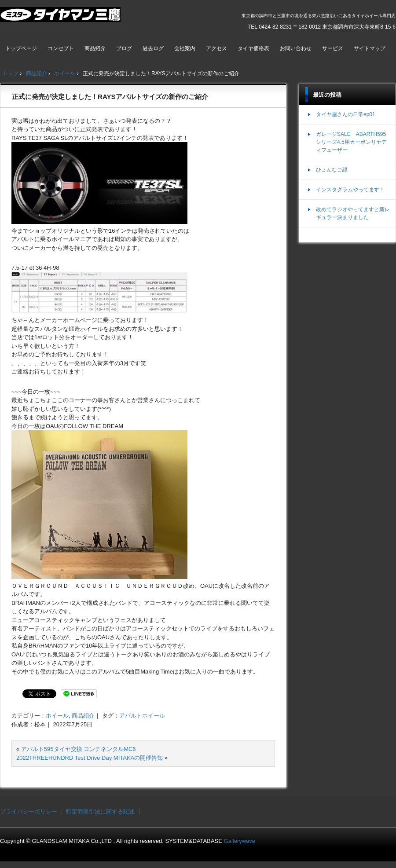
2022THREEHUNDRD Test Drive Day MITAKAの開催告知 (90, 758)
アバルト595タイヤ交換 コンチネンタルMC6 (79, 749)
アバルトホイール (142, 716)
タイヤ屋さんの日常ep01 (346, 114)
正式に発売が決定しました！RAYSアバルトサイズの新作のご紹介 (110, 97)
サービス (333, 48)
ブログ (124, 48)
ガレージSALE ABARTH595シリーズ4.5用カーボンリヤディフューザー (351, 142)
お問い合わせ (296, 48)
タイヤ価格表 (253, 48)
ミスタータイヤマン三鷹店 (61, 18)
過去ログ (153, 48)
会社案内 (185, 48)
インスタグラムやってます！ (350, 190)
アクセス (216, 48)
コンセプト (61, 48)
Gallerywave (240, 841)
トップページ (21, 48)
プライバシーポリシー (29, 811)
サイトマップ (370, 48)
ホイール (57, 716)
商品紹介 (95, 48)
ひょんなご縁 (332, 170)
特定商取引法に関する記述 (100, 811)
